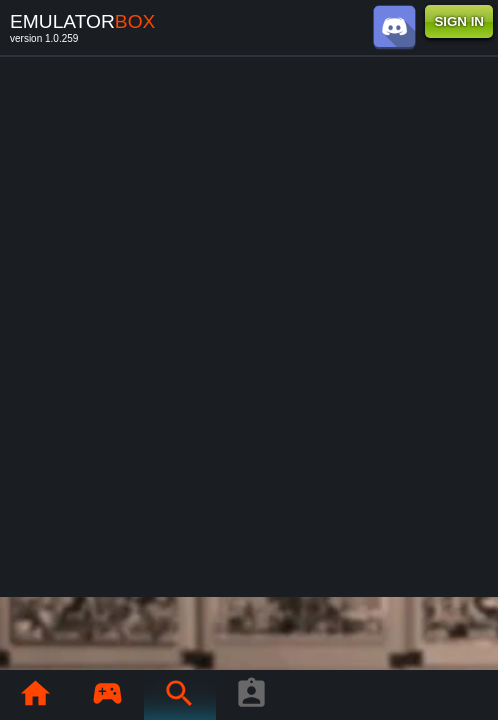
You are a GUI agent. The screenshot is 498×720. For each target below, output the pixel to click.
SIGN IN (459, 21)
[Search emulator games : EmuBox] (179, 695)
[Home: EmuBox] (35, 695)
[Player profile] (251, 695)
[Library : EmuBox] (107, 695)
